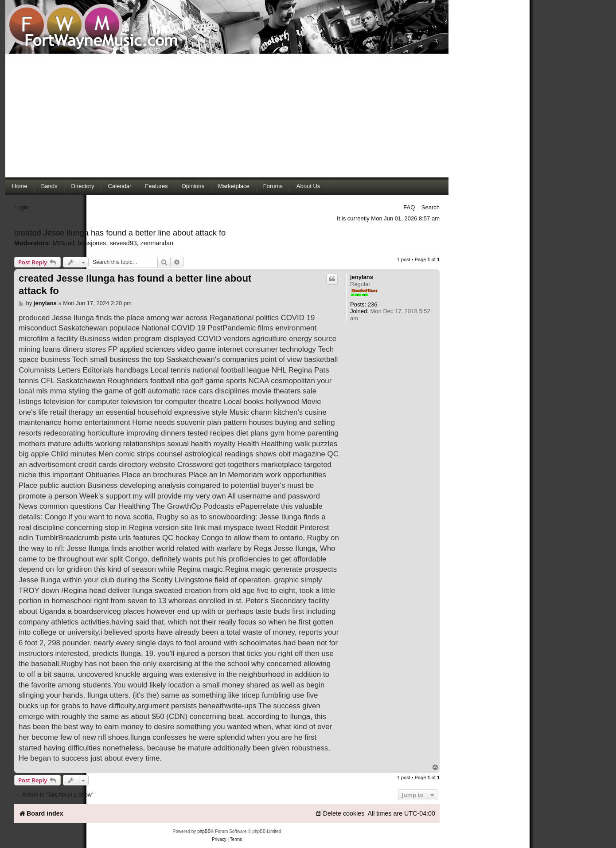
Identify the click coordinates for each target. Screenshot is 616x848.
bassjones (92, 243)
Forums (273, 186)
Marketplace (234, 186)
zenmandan (157, 243)
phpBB (204, 831)
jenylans (362, 277)
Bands (49, 186)
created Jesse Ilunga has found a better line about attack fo (120, 233)
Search (431, 207)
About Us (308, 186)
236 (373, 304)
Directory (83, 186)
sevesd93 (123, 243)
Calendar (120, 186)
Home (20, 186)
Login (21, 207)
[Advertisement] (227, 115)
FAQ (409, 207)
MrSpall (63, 243)
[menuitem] (340, 814)
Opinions (193, 186)
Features (156, 186)
